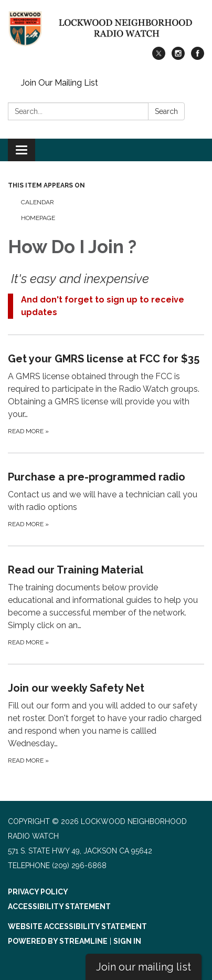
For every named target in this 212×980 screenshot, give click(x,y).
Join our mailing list (144, 967)
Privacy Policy (38, 892)
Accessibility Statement (59, 906)
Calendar (38, 202)
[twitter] (159, 57)
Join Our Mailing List (60, 83)
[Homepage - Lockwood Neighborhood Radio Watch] (106, 29)
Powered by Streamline (58, 941)
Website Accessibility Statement (77, 926)
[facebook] (198, 57)
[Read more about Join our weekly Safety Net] (106, 723)
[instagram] (178, 57)
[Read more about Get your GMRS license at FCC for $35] (106, 394)
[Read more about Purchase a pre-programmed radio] (106, 499)
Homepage (38, 218)
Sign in (127, 941)
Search (166, 111)
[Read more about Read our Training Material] (106, 605)
